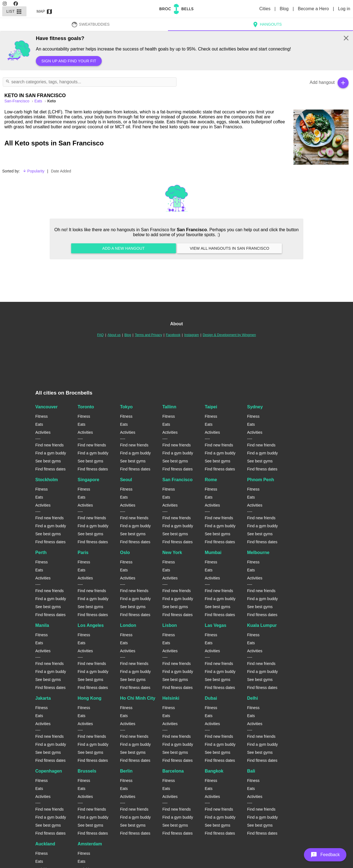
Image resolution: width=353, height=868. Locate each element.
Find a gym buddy (51, 453)
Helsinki (171, 698)
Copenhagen (49, 771)
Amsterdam (90, 844)
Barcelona (173, 771)
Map (45, 11)
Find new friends (50, 445)
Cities (265, 9)
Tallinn (169, 407)
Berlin (126, 771)
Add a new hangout (124, 248)
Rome (211, 480)
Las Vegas (215, 625)
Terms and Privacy (149, 335)
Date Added (61, 171)
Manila (42, 625)
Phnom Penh (261, 480)
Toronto (86, 407)
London (128, 625)
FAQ (100, 335)
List (14, 11)
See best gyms (48, 461)
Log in (344, 9)
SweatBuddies (90, 24)
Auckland (45, 844)
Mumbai (213, 553)
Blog (285, 9)
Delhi (252, 698)
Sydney (255, 407)
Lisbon (170, 625)
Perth (41, 553)
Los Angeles (91, 625)
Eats (39, 101)
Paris (83, 553)
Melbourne (258, 553)
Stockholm (47, 480)
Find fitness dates (50, 469)
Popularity (34, 171)
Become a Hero (314, 9)
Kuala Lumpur (262, 625)
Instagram (192, 335)
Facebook (173, 335)
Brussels (87, 771)
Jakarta (43, 698)
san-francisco (17, 101)
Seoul (126, 480)
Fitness (42, 416)
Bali (251, 771)
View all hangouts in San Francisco (229, 248)
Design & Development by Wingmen (229, 335)
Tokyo (126, 407)
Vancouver (46, 407)
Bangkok (214, 771)
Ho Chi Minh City (138, 698)
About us (114, 335)
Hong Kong (90, 698)
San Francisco (177, 480)
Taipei (211, 407)
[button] (325, 855)
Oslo (125, 553)
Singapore (89, 480)
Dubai (211, 698)
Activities (43, 432)
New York (172, 553)
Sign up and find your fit (69, 61)
